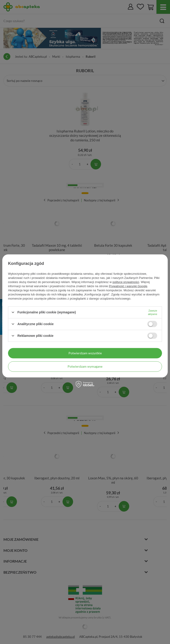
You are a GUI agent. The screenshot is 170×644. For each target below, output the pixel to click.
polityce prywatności (126, 282)
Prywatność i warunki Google (128, 286)
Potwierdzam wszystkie (85, 353)
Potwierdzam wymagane (85, 366)
